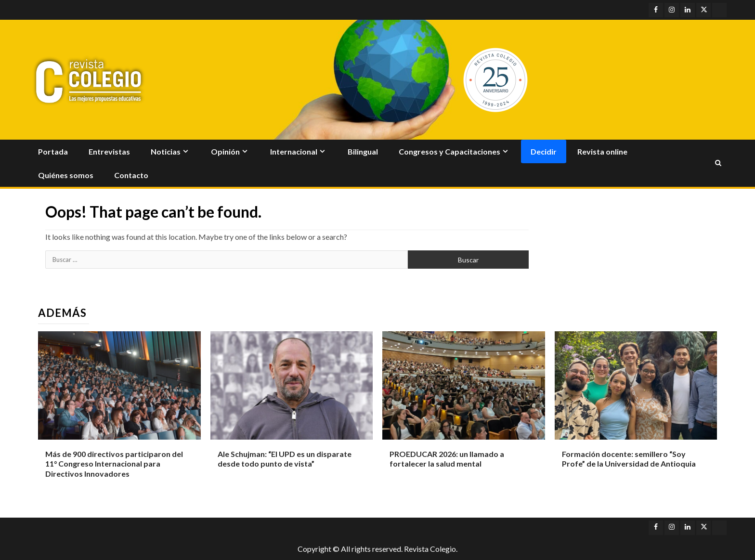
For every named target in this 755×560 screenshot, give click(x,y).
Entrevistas (109, 151)
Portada (53, 151)
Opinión (225, 151)
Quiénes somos (66, 175)
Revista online (602, 151)
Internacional (294, 151)
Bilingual (363, 151)
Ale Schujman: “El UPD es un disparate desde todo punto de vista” (285, 459)
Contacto (131, 175)
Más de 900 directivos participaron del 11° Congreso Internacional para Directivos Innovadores (114, 464)
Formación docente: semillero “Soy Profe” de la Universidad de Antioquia (629, 459)
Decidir (544, 151)
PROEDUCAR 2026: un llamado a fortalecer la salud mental (447, 459)
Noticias (166, 151)
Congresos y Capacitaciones (449, 151)
